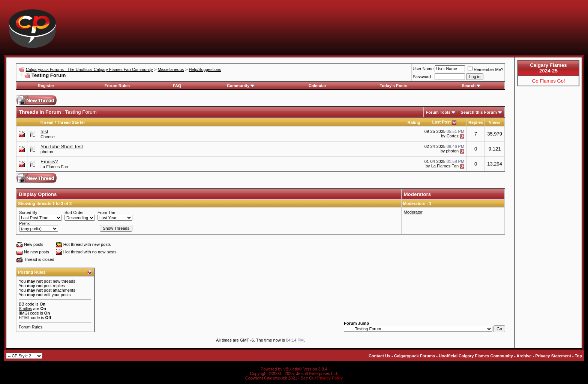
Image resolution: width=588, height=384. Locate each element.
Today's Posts (393, 86)
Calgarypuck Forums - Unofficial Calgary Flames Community (454, 356)
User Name (423, 69)
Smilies (25, 309)
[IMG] (24, 313)
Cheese (48, 137)
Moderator (413, 212)
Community (241, 86)
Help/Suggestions (205, 69)
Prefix (24, 223)
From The (106, 212)
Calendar (317, 86)
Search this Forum (479, 112)
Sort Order (74, 212)
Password (422, 77)
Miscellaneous (171, 69)
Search (472, 86)
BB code (27, 304)
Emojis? (49, 162)
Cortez (453, 136)
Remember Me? (485, 69)
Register (46, 86)
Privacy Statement (553, 356)
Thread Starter (71, 122)
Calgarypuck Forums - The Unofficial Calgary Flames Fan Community (89, 69)
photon (47, 152)
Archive (524, 356)
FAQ (177, 86)
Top (578, 356)
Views (495, 122)
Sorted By (28, 212)
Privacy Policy (330, 378)
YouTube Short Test (62, 147)
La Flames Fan (54, 167)
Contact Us (379, 356)
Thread (47, 122)
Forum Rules (117, 86)
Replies (476, 122)
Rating (414, 122)
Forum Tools (438, 112)
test (44, 132)
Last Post (442, 122)
